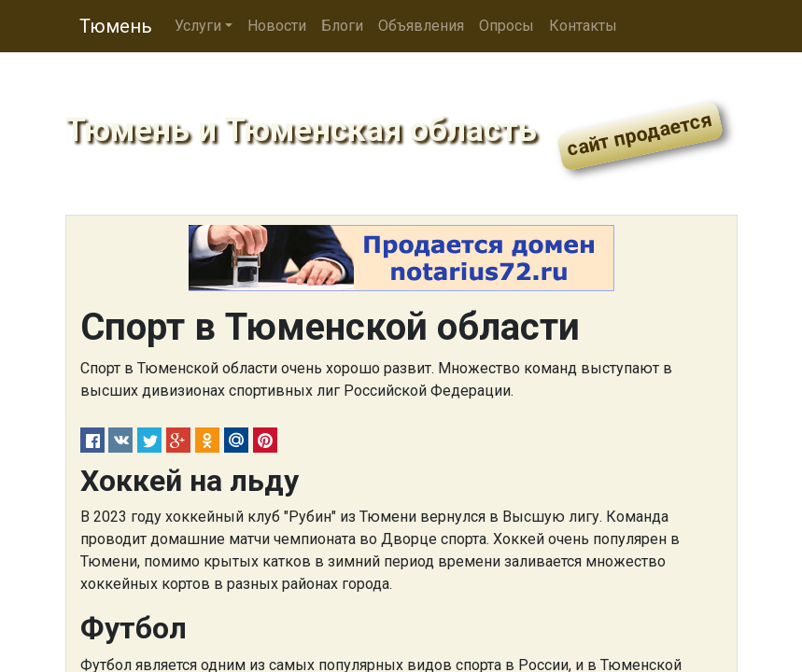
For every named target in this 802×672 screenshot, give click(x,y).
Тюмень (116, 26)
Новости (277, 26)
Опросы (507, 26)
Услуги (198, 26)
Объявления (421, 26)
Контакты (583, 26)
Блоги (342, 26)
